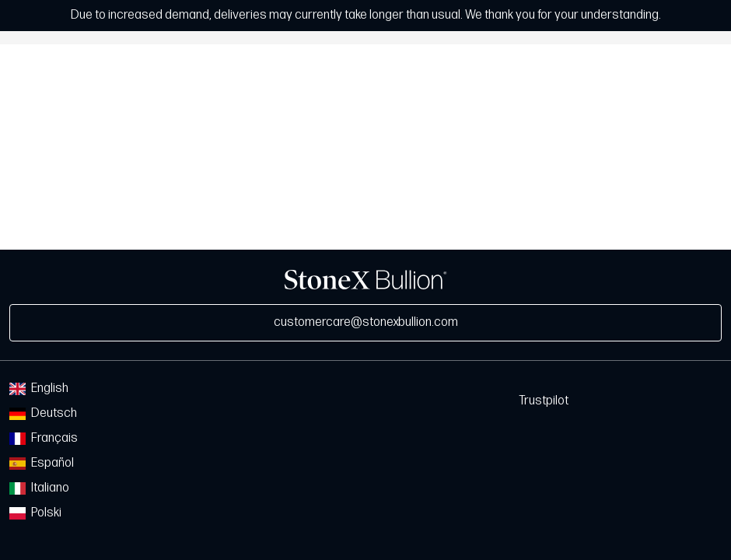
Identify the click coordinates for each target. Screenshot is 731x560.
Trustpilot (544, 401)
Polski (35, 513)
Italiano (39, 488)
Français (44, 438)
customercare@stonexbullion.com (366, 322)
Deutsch (43, 413)
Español (42, 463)
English (39, 388)
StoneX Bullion (365, 280)
